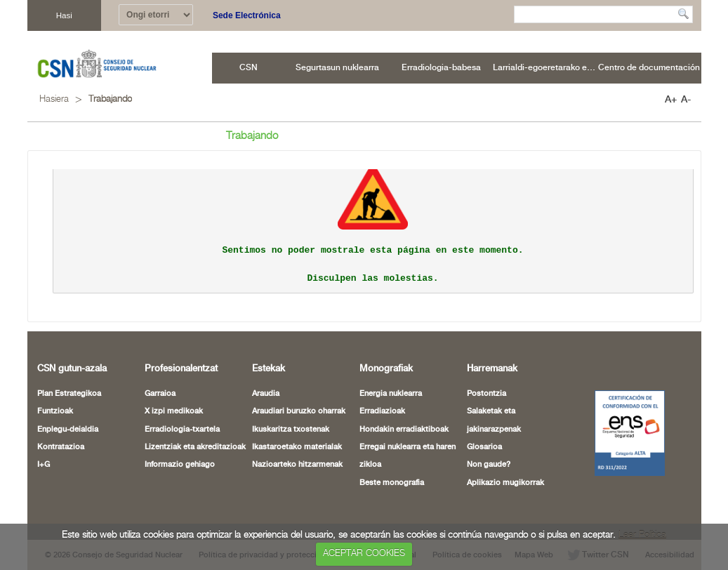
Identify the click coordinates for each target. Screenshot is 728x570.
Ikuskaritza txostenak (291, 430)
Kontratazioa (61, 447)
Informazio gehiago (180, 465)
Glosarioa (484, 447)
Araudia (266, 394)
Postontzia (487, 394)
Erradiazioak (382, 411)
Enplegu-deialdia (68, 430)
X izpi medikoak (174, 411)
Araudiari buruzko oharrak (299, 411)
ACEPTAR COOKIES (364, 554)
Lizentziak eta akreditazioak (195, 447)
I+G (44, 465)
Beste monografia (392, 483)
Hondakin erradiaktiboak (404, 430)
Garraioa (160, 394)
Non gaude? (489, 465)
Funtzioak (55, 411)
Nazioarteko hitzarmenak (297, 465)
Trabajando (110, 99)
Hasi (64, 15)
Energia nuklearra (391, 394)
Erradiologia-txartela (182, 430)
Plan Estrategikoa (69, 394)
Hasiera (54, 99)
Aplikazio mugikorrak (505, 483)
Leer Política (642, 535)
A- (686, 100)
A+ (671, 100)
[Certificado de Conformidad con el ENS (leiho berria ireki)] (622, 433)
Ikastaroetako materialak (297, 447)
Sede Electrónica (247, 15)
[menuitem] (249, 68)
